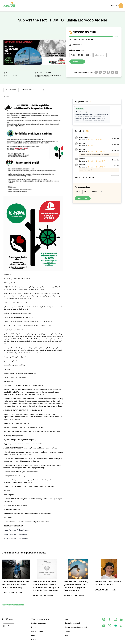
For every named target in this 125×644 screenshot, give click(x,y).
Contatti (34, 639)
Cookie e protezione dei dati (76, 627)
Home (34, 627)
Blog (66, 635)
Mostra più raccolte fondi (13, 605)
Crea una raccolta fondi (40, 619)
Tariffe (67, 631)
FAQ (33, 635)
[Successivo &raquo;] (117, 177)
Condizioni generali (72, 623)
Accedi (114, 6)
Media (67, 619)
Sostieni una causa (38, 623)
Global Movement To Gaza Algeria (16, 538)
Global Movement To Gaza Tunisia (16, 534)
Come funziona (37, 631)
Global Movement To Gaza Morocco (16, 530)
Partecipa (77, 62)
